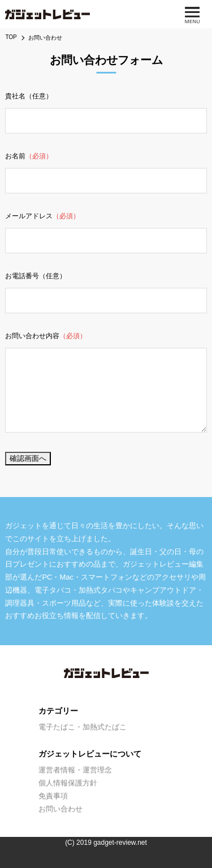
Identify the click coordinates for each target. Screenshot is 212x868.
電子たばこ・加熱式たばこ (83, 727)
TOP (11, 37)
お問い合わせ (60, 809)
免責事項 (53, 796)
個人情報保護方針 (68, 783)
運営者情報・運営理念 (75, 770)
